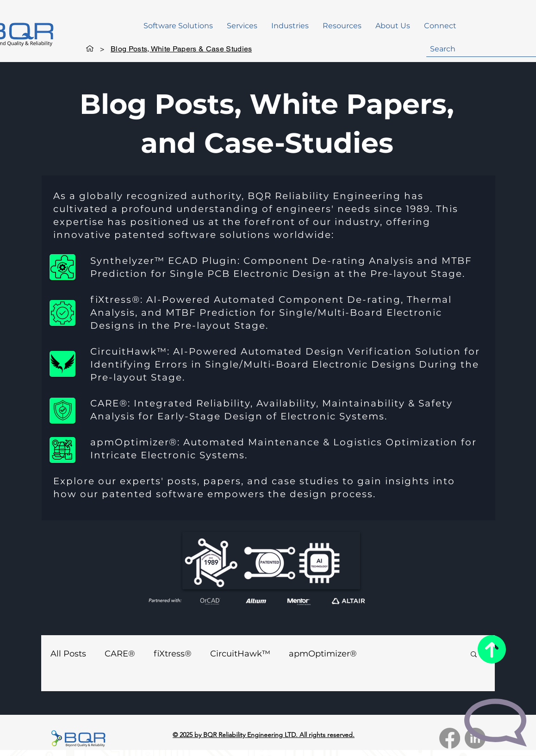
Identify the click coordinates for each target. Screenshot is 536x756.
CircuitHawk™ (240, 654)
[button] (178, 26)
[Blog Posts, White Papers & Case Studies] (181, 49)
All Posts (68, 654)
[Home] (90, 49)
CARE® (120, 654)
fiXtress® (173, 654)
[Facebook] (450, 738)
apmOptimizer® (323, 654)
